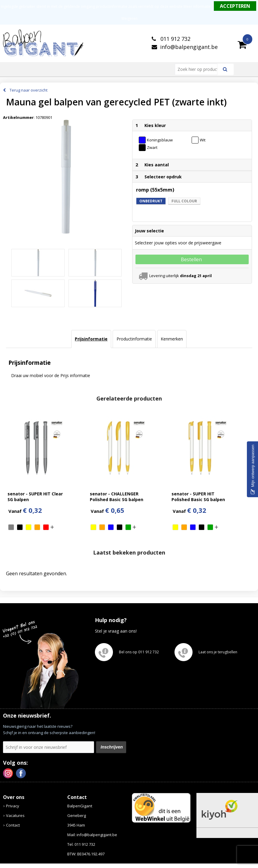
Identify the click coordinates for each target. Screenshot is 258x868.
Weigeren (129, 18)
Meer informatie (197, 6)
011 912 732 (175, 39)
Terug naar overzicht (29, 90)
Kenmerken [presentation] (172, 339)
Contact (13, 825)
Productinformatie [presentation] (134, 339)
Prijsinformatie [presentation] (91, 339)
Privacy (13, 806)
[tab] (91, 339)
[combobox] (199, 69)
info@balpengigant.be (189, 47)
